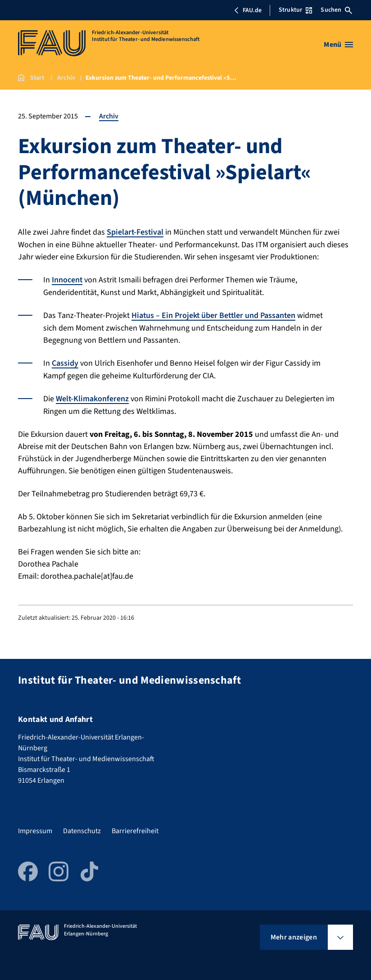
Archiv (109, 116)
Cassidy (65, 362)
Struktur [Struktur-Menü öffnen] (295, 10)
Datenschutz (82, 829)
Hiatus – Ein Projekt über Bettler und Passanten (215, 315)
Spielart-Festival (136, 232)
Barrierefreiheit (135, 829)
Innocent (67, 279)
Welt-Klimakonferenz (93, 397)
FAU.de (248, 10)
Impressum (35, 829)
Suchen (336, 10)
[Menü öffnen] (338, 45)
